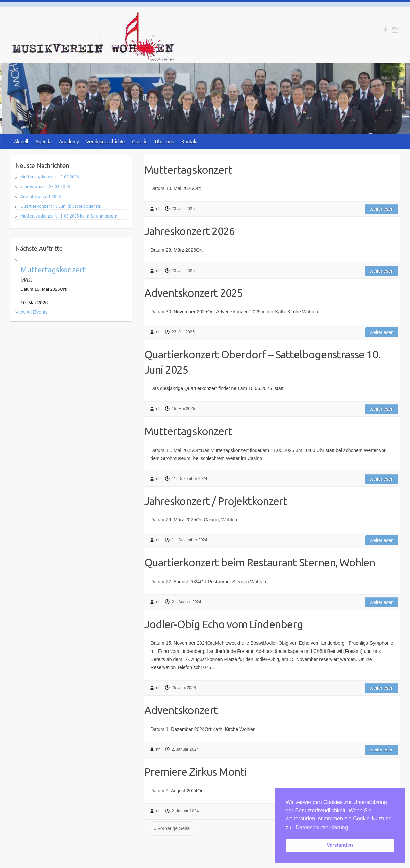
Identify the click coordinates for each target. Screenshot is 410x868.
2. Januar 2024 (185, 749)
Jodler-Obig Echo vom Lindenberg (224, 624)
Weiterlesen (382, 209)
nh (158, 209)
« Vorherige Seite (172, 828)
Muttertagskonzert (188, 170)
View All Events (31, 312)
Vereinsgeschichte (106, 142)
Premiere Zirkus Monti (195, 772)
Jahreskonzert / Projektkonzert (216, 501)
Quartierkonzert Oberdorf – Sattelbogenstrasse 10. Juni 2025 (262, 362)
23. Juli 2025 (183, 209)
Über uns (164, 142)
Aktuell (21, 142)
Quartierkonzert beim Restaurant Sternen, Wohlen (260, 562)
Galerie (140, 142)
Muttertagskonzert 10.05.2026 (50, 177)
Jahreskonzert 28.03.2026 (45, 187)
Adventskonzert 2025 (194, 293)
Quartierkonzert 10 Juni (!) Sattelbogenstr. (61, 206)
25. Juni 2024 (184, 688)
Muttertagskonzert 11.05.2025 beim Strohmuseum (69, 216)
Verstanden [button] (340, 845)
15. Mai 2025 (183, 409)
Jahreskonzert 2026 (189, 231)
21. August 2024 (186, 602)
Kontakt (189, 142)
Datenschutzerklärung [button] (322, 828)
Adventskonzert (181, 710)
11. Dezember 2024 (189, 479)
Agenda (44, 142)
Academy (69, 142)
